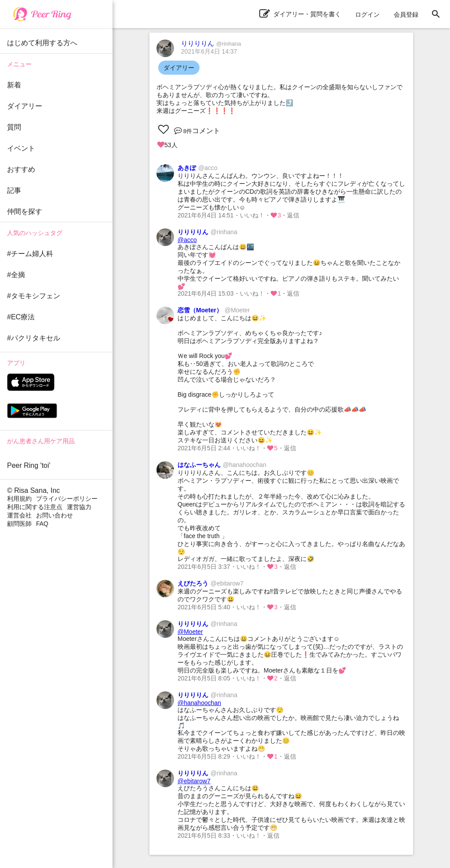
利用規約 (19, 499)
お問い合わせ (54, 515)
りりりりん (211, 43)
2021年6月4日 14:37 (209, 51)
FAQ (42, 524)
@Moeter (190, 632)
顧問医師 (19, 524)
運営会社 (19, 515)
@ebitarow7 (194, 781)
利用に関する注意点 (35, 507)
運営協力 (79, 507)
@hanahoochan (199, 703)
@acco (187, 240)
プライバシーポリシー (67, 499)
